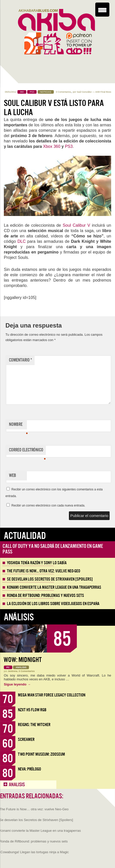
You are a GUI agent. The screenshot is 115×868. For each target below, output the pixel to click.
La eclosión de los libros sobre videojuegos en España (53, 604)
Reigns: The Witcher (34, 725)
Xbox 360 (52, 146)
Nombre (18, 426)
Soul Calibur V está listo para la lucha (54, 108)
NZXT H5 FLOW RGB (32, 710)
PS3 (69, 146)
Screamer (26, 739)
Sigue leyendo (17, 684)
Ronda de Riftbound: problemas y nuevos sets (45, 596)
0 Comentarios (63, 92)
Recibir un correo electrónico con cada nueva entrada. (48, 505)
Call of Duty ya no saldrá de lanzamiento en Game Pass (53, 549)
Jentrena (13, 671)
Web (13, 475)
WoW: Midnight (23, 660)
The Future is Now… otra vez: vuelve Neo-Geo (44, 571)
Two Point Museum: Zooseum (41, 754)
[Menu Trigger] (102, 10)
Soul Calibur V (76, 225)
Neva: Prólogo (29, 769)
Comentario (20, 360)
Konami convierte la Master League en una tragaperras (54, 587)
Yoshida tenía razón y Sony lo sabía (37, 563)
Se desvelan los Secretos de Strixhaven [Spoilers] (50, 579)
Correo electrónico (27, 451)
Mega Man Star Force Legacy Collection (52, 695)
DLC (22, 241)
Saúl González (84, 92)
